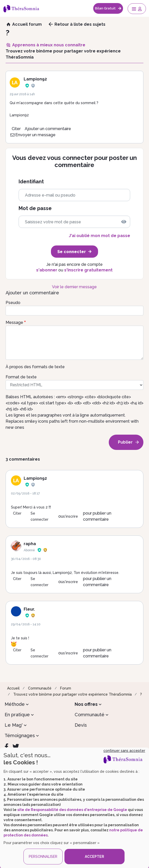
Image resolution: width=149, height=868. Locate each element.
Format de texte (21, 377)
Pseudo (13, 303)
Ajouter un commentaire (48, 129)
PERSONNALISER (43, 857)
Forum (66, 688)
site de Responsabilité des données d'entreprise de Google (72, 810)
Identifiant (31, 182)
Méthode (15, 704)
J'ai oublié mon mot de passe (99, 236)
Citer (16, 129)
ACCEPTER (94, 857)
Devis (81, 725)
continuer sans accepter (124, 751)
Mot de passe (35, 208)
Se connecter (39, 516)
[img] (124, 222)
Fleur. (29, 609)
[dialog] (74, 808)
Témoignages (20, 735)
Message (14, 322)
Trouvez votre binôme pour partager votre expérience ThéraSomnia (72, 694)
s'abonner (47, 270)
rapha (30, 544)
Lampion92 (35, 79)
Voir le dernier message (74, 287)
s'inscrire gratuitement (88, 270)
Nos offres (86, 704)
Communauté (40, 688)
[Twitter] (16, 747)
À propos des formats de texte (35, 367)
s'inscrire (71, 516)
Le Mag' (14, 725)
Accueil (13, 688)
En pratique (17, 715)
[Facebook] (6, 747)
